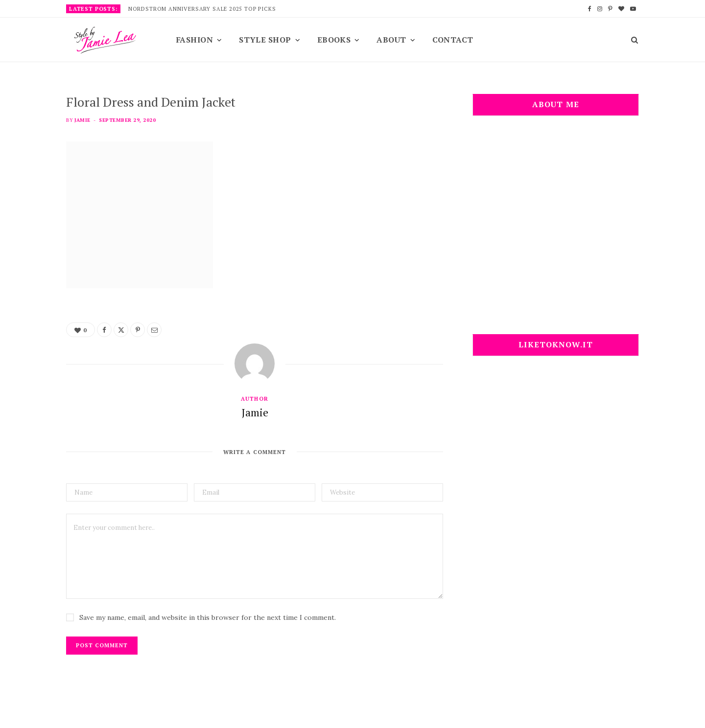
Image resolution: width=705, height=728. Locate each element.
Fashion (195, 40)
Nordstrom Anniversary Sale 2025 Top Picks (202, 9)
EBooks (334, 40)
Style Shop (265, 40)
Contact (453, 40)
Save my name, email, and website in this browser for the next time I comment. (208, 617)
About (391, 40)
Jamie (82, 120)
